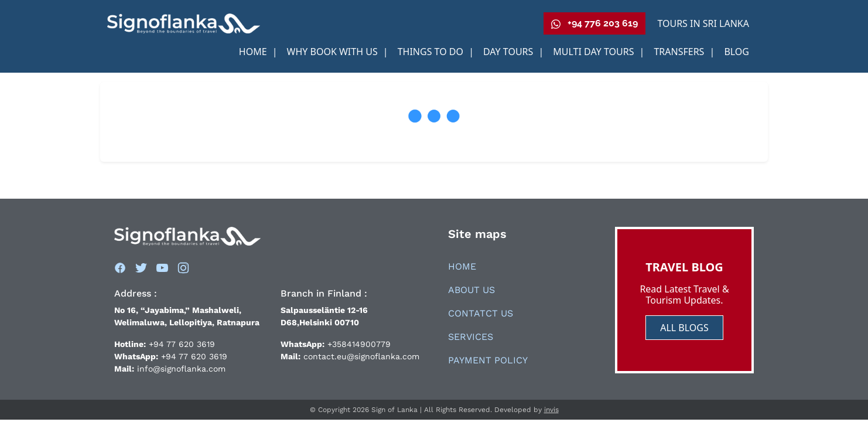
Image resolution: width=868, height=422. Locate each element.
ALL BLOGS (684, 328)
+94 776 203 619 (594, 23)
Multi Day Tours (594, 52)
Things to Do (432, 52)
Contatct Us (481, 313)
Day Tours (510, 52)
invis (551, 410)
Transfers (680, 52)
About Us (471, 290)
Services (471, 337)
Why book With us (334, 52)
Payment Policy (488, 360)
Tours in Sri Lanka (703, 23)
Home (254, 52)
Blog (737, 52)
